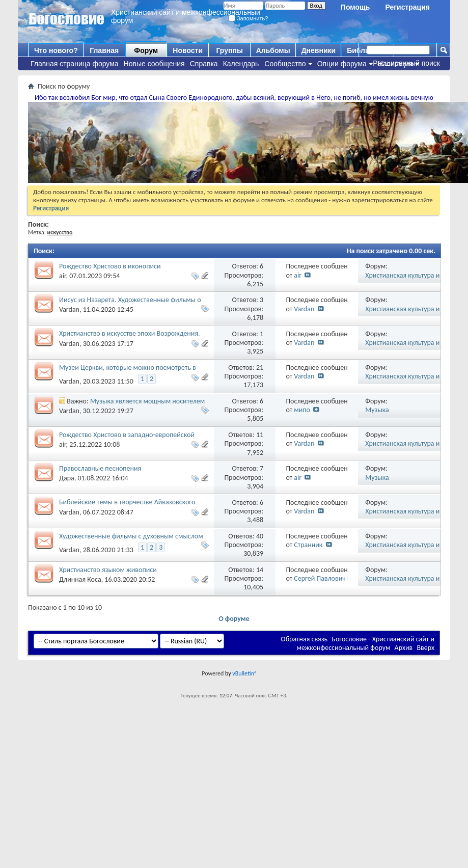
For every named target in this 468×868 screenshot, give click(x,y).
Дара (67, 478)
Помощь (355, 7)
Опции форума (342, 64)
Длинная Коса (80, 579)
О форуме (234, 619)
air (63, 276)
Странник (308, 545)
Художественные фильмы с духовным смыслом (131, 536)
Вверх (425, 648)
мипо (302, 410)
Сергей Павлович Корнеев (333, 578)
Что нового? (56, 50)
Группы (229, 50)
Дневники (319, 50)
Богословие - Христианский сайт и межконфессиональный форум (365, 643)
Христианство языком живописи (108, 570)
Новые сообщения (154, 64)
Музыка (377, 410)
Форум (146, 50)
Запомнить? (249, 18)
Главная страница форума (75, 64)
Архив (404, 648)
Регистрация (407, 7)
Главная (104, 50)
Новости (188, 50)
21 (260, 368)
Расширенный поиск (406, 63)
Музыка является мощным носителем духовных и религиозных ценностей (132, 405)
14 (260, 570)
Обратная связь (304, 639)
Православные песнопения (100, 468)
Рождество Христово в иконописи (110, 266)
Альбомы (273, 50)
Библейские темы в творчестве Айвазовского (127, 502)
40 (260, 536)
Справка (204, 64)
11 (260, 435)
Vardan (69, 309)
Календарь (241, 64)
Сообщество (285, 64)
